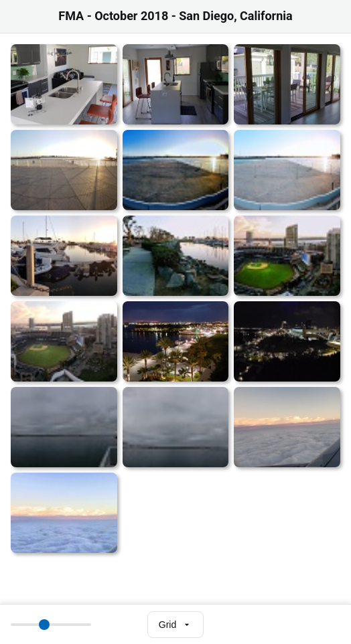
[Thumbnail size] (51, 625)
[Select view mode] (175, 625)
